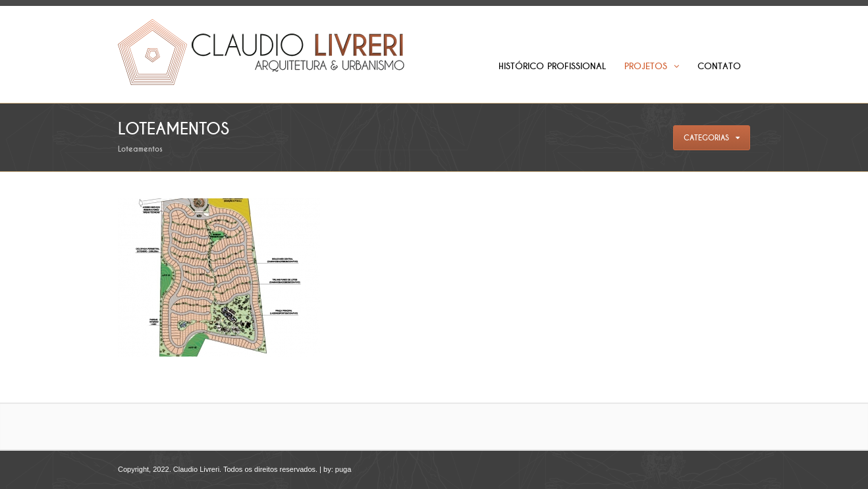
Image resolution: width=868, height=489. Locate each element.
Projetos (652, 66)
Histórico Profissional (552, 66)
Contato (719, 66)
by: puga (337, 469)
